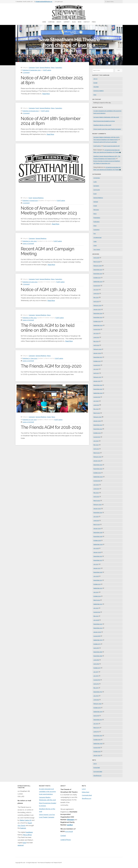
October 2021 (97, 433)
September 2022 (98, 393)
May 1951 (96, 688)
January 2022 (97, 421)
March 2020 (97, 501)
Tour (95, 234)
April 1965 (96, 648)
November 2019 (98, 513)
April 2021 (96, 449)
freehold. (23, 828)
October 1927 (97, 751)
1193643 (70, 825)
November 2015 (98, 580)
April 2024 (96, 345)
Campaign (51, 22)
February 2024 (97, 349)
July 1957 (96, 672)
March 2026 (97, 262)
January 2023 (97, 381)
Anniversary (97, 178)
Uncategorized (97, 238)
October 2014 (97, 596)
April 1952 (96, 684)
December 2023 (98, 357)
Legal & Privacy (66, 840)
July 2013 (96, 608)
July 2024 (96, 333)
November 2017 (98, 560)
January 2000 (97, 632)
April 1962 (96, 664)
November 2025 (98, 274)
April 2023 (96, 373)
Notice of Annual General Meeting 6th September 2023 (49, 210)
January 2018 (97, 552)
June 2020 (96, 489)
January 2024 (97, 353)
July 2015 (96, 592)
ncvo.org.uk (69, 832)
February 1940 (97, 704)
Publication (96, 222)
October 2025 (97, 278)
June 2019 (96, 521)
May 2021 (96, 445)
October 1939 (97, 708)
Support (67, 22)
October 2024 (97, 321)
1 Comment (26, 72)
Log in (95, 764)
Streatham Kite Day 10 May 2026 (102, 125)
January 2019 (97, 528)
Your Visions (97, 249)
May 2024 (96, 341)
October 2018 (97, 540)
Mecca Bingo (27, 835)
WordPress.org (97, 776)
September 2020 (98, 477)
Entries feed (97, 768)
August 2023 (97, 365)
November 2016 (98, 572)
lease (25, 843)
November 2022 (98, 389)
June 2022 (96, 405)
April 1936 (96, 716)
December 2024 (98, 313)
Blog (74, 22)
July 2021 (96, 441)
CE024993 (71, 820)
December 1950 (98, 692)
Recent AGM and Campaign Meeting (47, 251)
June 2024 (96, 337)
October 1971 (97, 644)
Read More (46, 94)
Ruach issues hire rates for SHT (111, 146)
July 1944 (96, 696)
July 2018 (96, 548)
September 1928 (98, 744)
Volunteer (96, 87)
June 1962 (96, 660)
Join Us (95, 79)
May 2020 (96, 493)
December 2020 (98, 465)
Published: (32, 70)
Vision (95, 245)
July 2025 (96, 290)
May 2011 (96, 616)
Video (95, 242)
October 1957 (97, 668)
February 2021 (97, 457)
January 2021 (97, 461)
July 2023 (96, 369)
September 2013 (98, 604)
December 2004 (98, 628)
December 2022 (98, 385)
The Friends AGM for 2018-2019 (51, 427)
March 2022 (97, 413)
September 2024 (98, 325)
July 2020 (96, 485)
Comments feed (98, 772)
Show (95, 226)
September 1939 (98, 712)
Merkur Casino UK (26, 820)
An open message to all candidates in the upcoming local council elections (47, 792)
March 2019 (97, 524)
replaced (21, 845)
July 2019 (96, 517)
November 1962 (98, 656)
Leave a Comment (28, 243)
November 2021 (98, 429)
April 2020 (96, 497)
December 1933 (98, 720)
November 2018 (98, 536)
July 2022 (96, 401)
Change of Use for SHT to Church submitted (105, 142)
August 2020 (97, 481)
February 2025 (97, 305)
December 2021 (98, 425)
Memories (96, 210)
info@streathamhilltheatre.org (44, 2)
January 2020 (97, 509)
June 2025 (96, 293)
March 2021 (97, 453)
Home (44, 22)
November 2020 (98, 469)
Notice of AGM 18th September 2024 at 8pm (51, 121)
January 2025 (97, 309)
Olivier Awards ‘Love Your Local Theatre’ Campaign (107, 129)
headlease (29, 832)
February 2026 (98, 266)
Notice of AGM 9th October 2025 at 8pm (52, 80)
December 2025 (98, 270)
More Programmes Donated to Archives (104, 121)
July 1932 (96, 724)
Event (37, 68)
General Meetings (45, 68)
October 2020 (97, 473)
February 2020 (98, 505)
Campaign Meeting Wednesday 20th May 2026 (106, 117)
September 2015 (98, 588)
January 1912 (97, 755)
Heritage (96, 202)
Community (97, 190)
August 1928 (97, 748)
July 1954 (96, 676)
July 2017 (96, 564)
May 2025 (96, 297)
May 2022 (96, 409)
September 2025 (98, 282)
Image (49, 417)
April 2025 (96, 301)
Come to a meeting (99, 91)
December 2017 (98, 556)
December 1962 (98, 652)
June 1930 (96, 732)
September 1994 (98, 640)
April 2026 (96, 258)
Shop (95, 95)
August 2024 (97, 329)
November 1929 (98, 736)
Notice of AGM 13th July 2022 (48, 290)
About (59, 22)
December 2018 (98, 532)
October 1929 (97, 740)
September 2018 (98, 544)
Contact (87, 22)
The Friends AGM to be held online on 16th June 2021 (48, 328)
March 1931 (97, 728)
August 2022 (97, 397)
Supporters (59, 68)
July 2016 (96, 576)
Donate (95, 83)
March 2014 (97, 600)
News (80, 22)
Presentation (97, 218)
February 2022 (97, 417)
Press (94, 22)
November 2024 (98, 317)
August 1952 (97, 680)
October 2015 (97, 584)
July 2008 (96, 620)
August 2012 (97, 612)
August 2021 (97, 437)
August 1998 (97, 636)
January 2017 (97, 568)
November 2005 (98, 624)
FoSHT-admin (47, 70)
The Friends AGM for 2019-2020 (51, 366)
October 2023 (97, 361)
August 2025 (97, 286)
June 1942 (96, 700)
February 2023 (97, 377)
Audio (95, 182)
